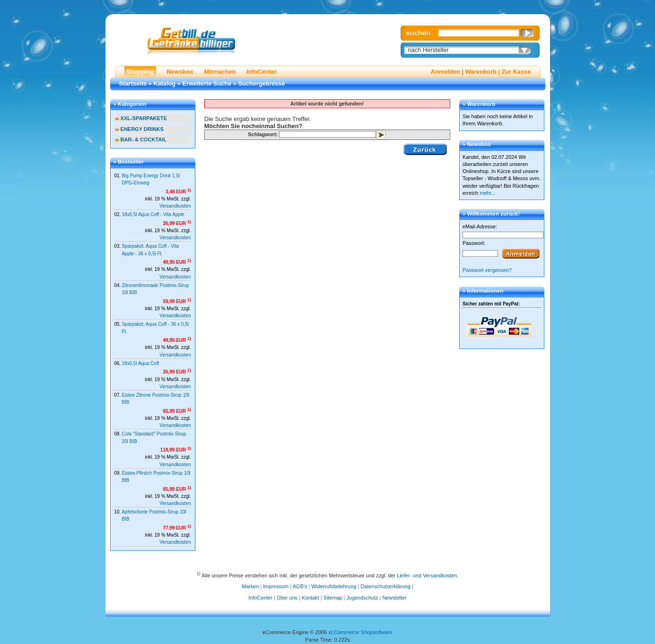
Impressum (276, 586)
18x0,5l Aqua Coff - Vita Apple (153, 214)
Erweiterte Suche (207, 83)
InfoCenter (262, 72)
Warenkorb (480, 72)
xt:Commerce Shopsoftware (360, 632)
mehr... (487, 193)
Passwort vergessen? (487, 270)
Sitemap (333, 598)
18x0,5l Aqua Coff (140, 363)
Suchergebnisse (262, 83)
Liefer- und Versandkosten (427, 575)
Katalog (164, 83)
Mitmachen (220, 72)
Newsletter (394, 598)
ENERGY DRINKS (142, 129)
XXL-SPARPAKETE (144, 118)
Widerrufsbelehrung (334, 586)
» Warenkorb (479, 104)
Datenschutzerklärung (385, 586)
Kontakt (310, 598)
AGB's (300, 586)
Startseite (133, 83)
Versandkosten (175, 206)
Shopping (140, 72)
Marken (250, 586)
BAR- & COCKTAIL (144, 139)
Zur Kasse (516, 72)
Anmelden (445, 72)
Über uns (287, 598)
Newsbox (180, 72)
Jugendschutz (362, 598)
